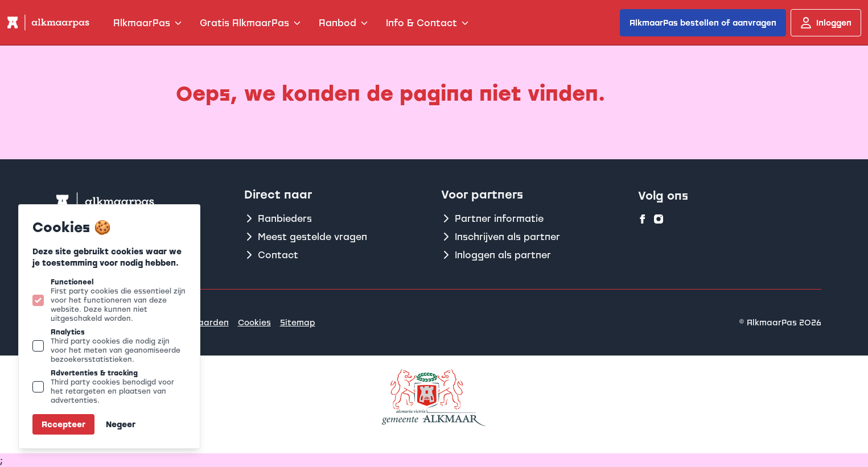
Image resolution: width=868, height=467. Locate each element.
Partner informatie (492, 218)
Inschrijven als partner (501, 237)
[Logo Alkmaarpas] (48, 22)
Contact (271, 255)
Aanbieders (278, 218)
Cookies (254, 322)
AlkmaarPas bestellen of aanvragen (703, 22)
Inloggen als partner (496, 255)
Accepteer (63, 424)
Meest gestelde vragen (306, 237)
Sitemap (298, 322)
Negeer (121, 424)
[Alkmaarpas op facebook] (643, 219)
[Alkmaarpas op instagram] (659, 219)
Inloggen (826, 23)
